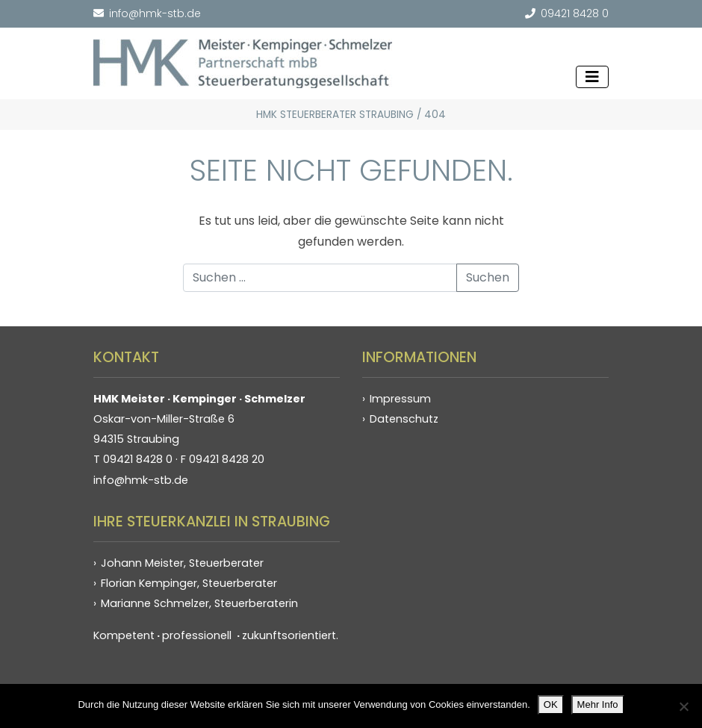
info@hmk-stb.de (147, 13)
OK (551, 704)
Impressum (400, 399)
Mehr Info (598, 704)
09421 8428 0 (567, 13)
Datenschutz (404, 419)
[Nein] (683, 706)
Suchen (488, 277)
